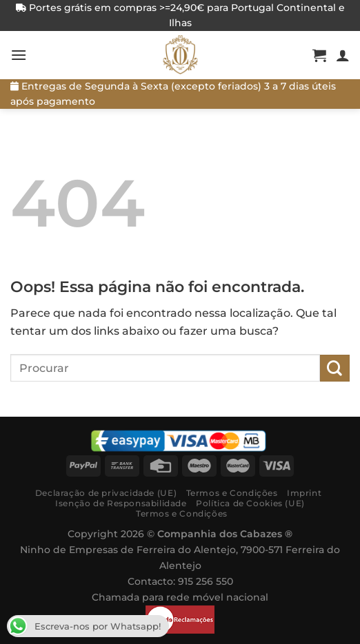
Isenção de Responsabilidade (121, 503)
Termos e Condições (232, 493)
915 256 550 (206, 581)
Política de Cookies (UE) (250, 503)
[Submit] (335, 368)
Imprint (304, 493)
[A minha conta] (343, 55)
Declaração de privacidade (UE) (106, 493)
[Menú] (19, 55)
